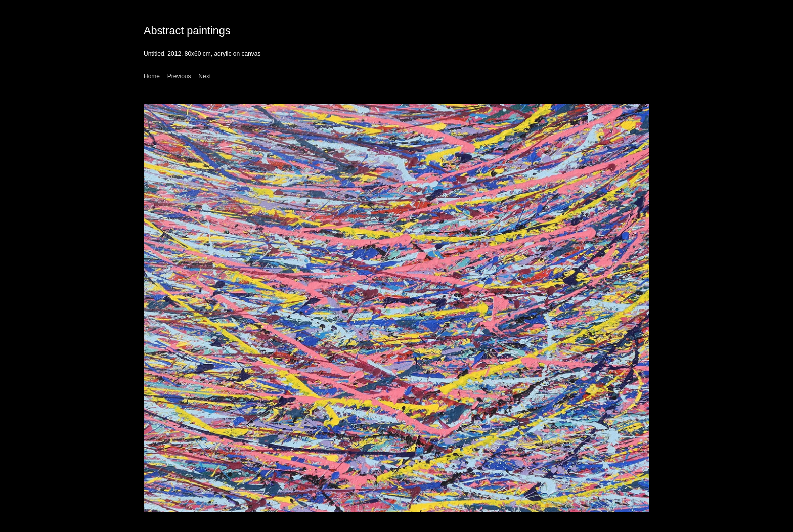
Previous (179, 76)
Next (205, 76)
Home (152, 76)
